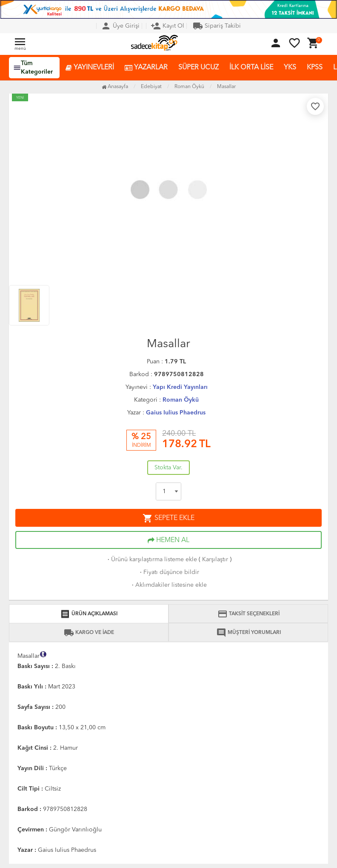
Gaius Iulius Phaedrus (176, 413)
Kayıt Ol (167, 26)
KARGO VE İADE (89, 633)
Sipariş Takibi (217, 26)
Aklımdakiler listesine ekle (168, 585)
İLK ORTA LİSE (251, 68)
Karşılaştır (215, 560)
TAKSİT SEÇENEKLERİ (248, 614)
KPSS (315, 68)
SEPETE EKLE (168, 518)
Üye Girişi (120, 26)
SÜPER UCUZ (198, 68)
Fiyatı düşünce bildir (169, 572)
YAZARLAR (146, 68)
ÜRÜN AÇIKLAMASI (89, 614)
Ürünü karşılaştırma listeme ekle (151, 560)
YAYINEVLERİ (90, 68)
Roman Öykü (181, 400)
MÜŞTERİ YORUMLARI (248, 633)
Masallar (226, 87)
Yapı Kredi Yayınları (180, 387)
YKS (290, 68)
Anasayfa (115, 87)
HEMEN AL (168, 540)
